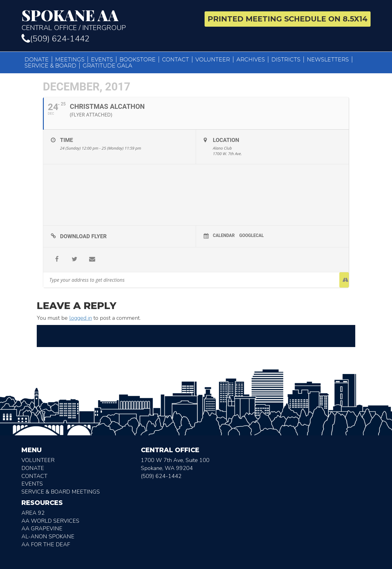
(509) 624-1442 (55, 39)
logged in (81, 318)
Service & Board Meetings (61, 492)
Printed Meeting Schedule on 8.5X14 (288, 19)
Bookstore (138, 59)
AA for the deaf (46, 544)
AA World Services (50, 521)
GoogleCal (251, 235)
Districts (286, 59)
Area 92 (33, 513)
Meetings (70, 59)
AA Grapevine (42, 529)
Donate (37, 59)
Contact (175, 59)
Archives (251, 59)
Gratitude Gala (107, 66)
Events (102, 59)
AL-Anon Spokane (48, 537)
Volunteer (213, 59)
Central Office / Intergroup (106, 20)
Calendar (224, 235)
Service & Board (50, 66)
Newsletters (328, 59)
